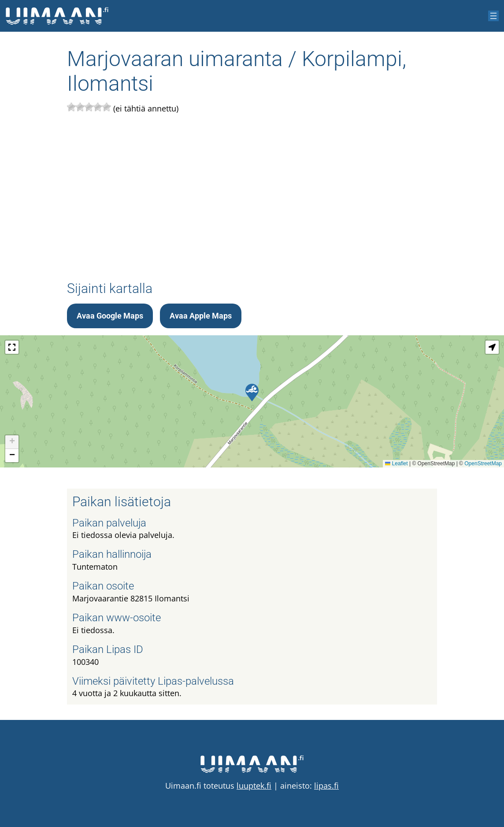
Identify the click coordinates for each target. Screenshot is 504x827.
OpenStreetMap (483, 464)
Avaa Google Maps (110, 316)
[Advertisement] (252, 198)
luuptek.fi (254, 786)
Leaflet (396, 464)
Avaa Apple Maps (201, 316)
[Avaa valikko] (493, 16)
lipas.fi (326, 786)
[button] (252, 393)
